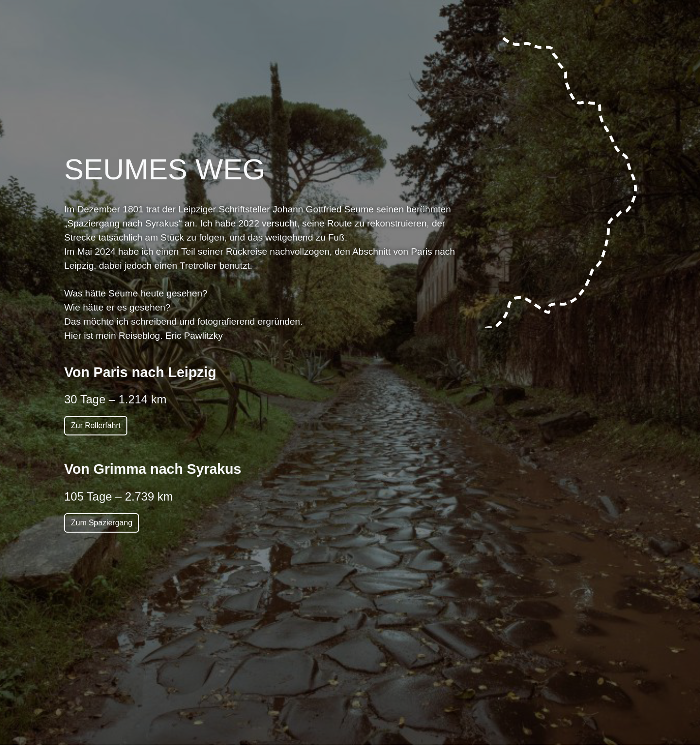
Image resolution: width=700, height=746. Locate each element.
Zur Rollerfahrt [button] (96, 425)
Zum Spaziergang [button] (102, 523)
